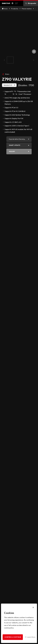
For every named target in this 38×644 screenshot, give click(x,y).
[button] (4, 60)
